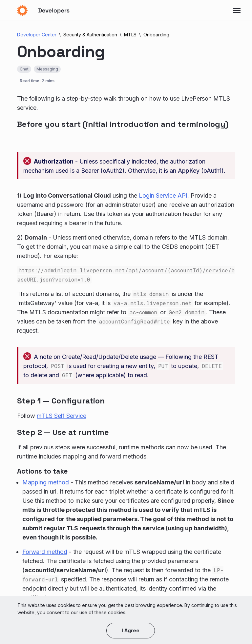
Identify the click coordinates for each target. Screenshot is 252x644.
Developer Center (37, 35)
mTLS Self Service (62, 416)
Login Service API (163, 195)
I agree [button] (131, 630)
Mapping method (46, 482)
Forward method (45, 552)
